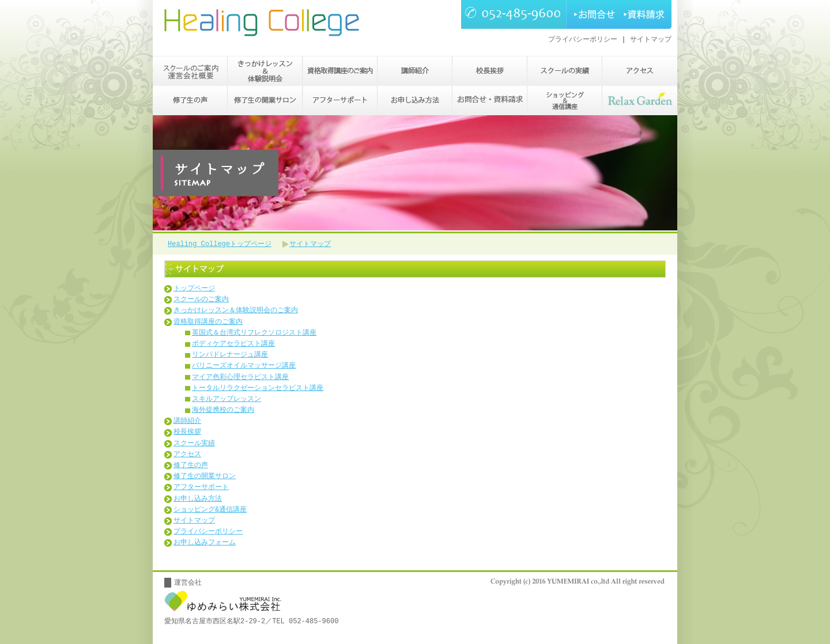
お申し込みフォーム (205, 544)
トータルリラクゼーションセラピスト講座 (258, 390)
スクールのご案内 (190, 72)
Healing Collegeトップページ (220, 245)
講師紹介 (415, 72)
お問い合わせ (490, 101)
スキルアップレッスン (227, 401)
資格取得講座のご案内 (340, 72)
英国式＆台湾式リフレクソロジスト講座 (254, 334)
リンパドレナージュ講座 (230, 356)
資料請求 (645, 14)
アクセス (640, 72)
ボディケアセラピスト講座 (233, 345)
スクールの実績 (565, 72)
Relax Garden (640, 101)
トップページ (194, 290)
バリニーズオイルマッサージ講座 (244, 367)
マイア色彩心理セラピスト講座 (240, 379)
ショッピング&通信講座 (210, 511)
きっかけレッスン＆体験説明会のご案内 (236, 312)
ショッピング (565, 101)
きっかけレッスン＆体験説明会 (265, 72)
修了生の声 (190, 101)
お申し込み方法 (415, 101)
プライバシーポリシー (583, 39)
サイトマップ (651, 39)
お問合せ (592, 14)
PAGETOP (634, 564)
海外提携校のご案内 (223, 412)
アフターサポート (340, 101)
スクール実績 (194, 445)
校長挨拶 (490, 72)
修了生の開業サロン (265, 101)
